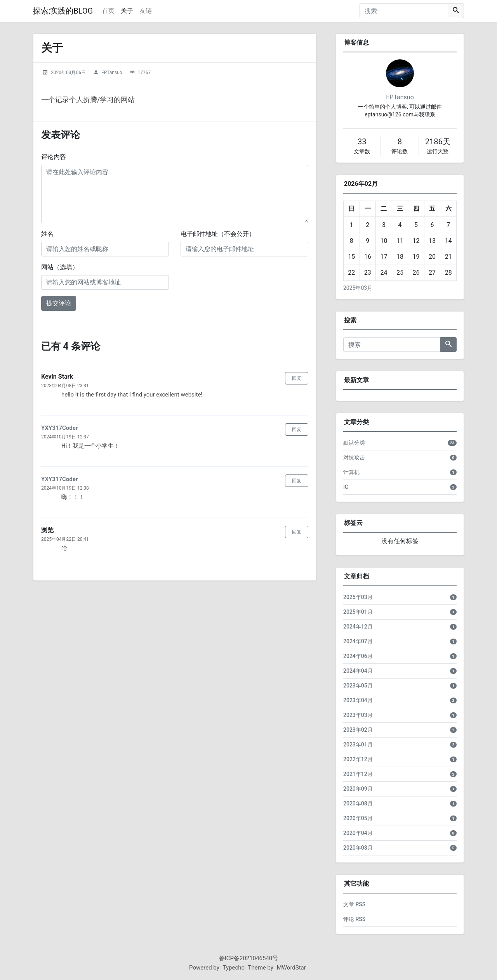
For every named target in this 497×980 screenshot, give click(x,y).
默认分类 (354, 443)
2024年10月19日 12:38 (65, 488)
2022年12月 (358, 759)
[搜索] (404, 11)
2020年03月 (358, 848)
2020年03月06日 (68, 73)
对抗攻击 (354, 457)
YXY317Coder (59, 428)
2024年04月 (358, 671)
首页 (108, 11)
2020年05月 (358, 818)
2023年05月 (358, 686)
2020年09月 (358, 789)
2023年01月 (358, 745)
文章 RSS (354, 904)
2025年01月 (358, 612)
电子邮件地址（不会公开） (218, 234)
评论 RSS (354, 919)
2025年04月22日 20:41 (65, 539)
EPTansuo (112, 73)
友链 (146, 11)
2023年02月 (358, 730)
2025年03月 (358, 288)
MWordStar (291, 968)
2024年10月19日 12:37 (65, 437)
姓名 (47, 234)
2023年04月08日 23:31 (65, 386)
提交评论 (59, 303)
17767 (144, 73)
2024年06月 (358, 656)
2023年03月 (358, 715)
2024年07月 (358, 641)
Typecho (234, 968)
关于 (127, 11)
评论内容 (54, 157)
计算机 (351, 472)
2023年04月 (358, 700)
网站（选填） (60, 267)
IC (346, 487)
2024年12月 (358, 627)
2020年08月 (358, 803)
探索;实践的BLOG (63, 11)
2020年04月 (358, 833)
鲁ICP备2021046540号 (249, 958)
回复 (297, 378)
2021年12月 (358, 774)
